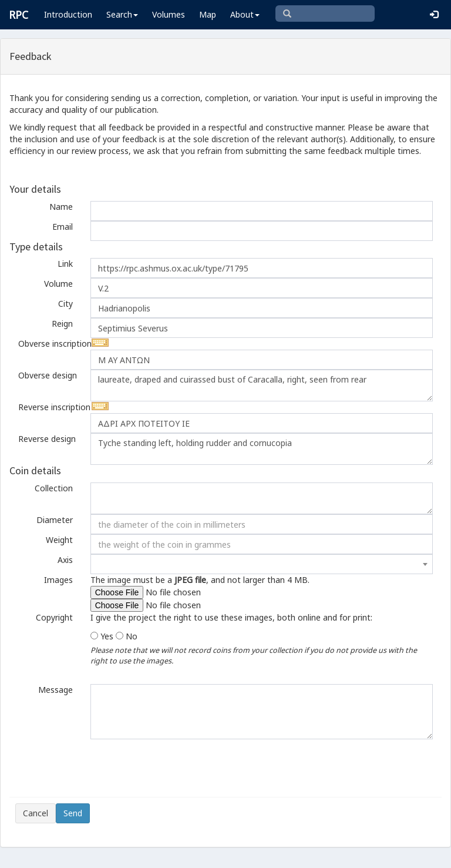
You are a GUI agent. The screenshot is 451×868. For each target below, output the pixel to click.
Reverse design (47, 439)
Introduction (68, 14)
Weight (59, 540)
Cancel (36, 813)
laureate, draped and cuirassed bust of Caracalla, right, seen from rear (262, 386)
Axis (65, 560)
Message (55, 690)
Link (65, 264)
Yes (107, 636)
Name (61, 207)
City (65, 304)
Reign (62, 324)
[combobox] (262, 564)
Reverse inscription (50, 407)
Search (122, 14)
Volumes (169, 14)
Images (58, 580)
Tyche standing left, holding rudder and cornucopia (262, 449)
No (132, 636)
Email (63, 227)
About (245, 14)
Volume (58, 284)
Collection (54, 488)
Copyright (54, 617)
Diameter (55, 520)
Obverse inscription (50, 343)
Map (208, 14)
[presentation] (105, 768)
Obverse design (48, 375)
